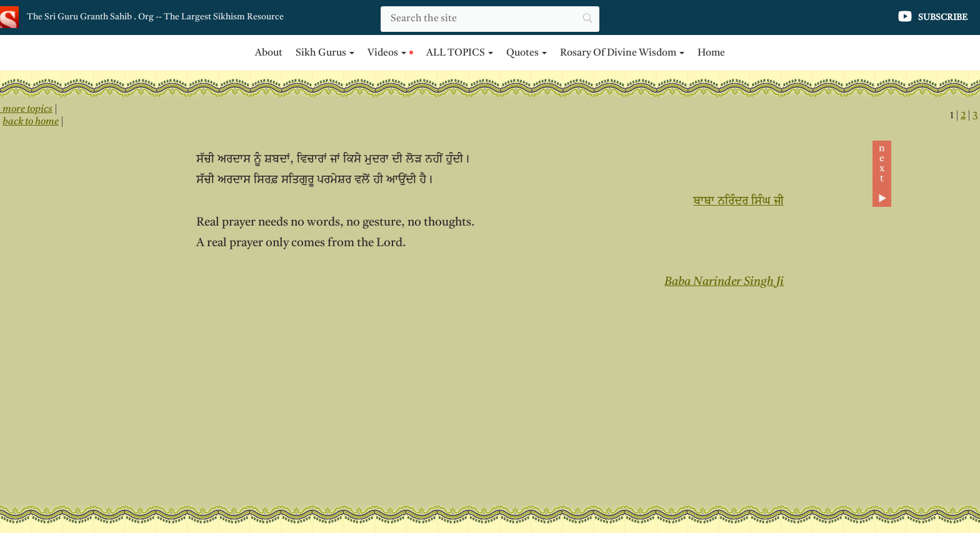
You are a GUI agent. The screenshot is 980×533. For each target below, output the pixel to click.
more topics (26, 109)
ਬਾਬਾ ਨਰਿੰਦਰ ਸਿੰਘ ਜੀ (738, 202)
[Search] (490, 19)
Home (711, 53)
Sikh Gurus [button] (325, 53)
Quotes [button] (527, 53)
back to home (31, 122)
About (269, 53)
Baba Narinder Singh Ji (724, 282)
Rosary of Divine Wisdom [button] (622, 53)
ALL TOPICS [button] (460, 53)
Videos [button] (390, 53)
